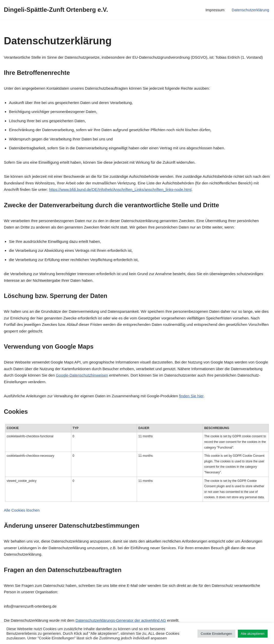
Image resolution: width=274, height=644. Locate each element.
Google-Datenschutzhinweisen (82, 375)
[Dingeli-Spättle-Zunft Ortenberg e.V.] (56, 10)
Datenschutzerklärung (250, 10)
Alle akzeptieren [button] (253, 634)
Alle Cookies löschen (22, 510)
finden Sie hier (191, 396)
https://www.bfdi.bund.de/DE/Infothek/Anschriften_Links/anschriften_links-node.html (120, 189)
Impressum (215, 10)
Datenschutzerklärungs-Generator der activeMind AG (121, 620)
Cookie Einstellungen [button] (216, 634)
